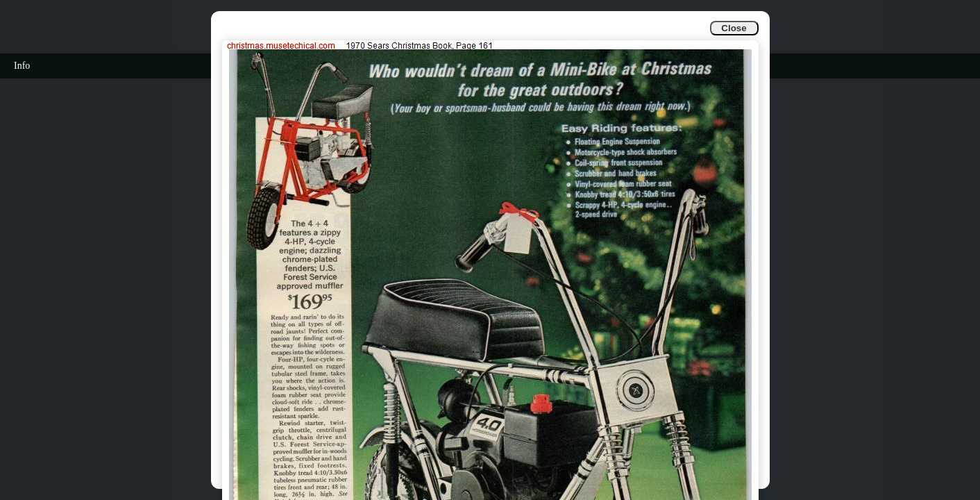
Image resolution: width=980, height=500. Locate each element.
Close (734, 28)
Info (22, 66)
